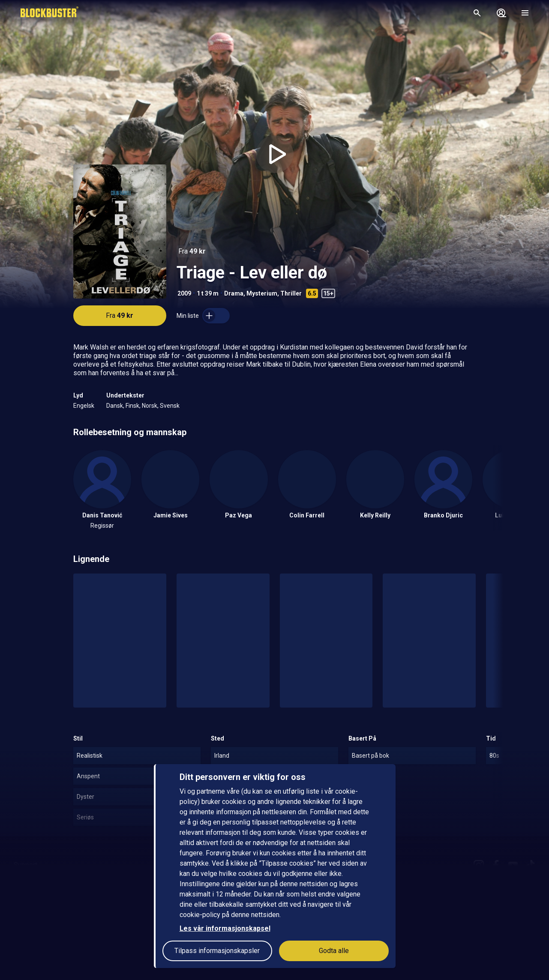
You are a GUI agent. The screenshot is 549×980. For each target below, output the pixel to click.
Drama (234, 293)
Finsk (132, 406)
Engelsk (84, 406)
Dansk (115, 406)
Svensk (170, 406)
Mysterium (262, 293)
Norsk (150, 406)
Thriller (291, 293)
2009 (184, 293)
